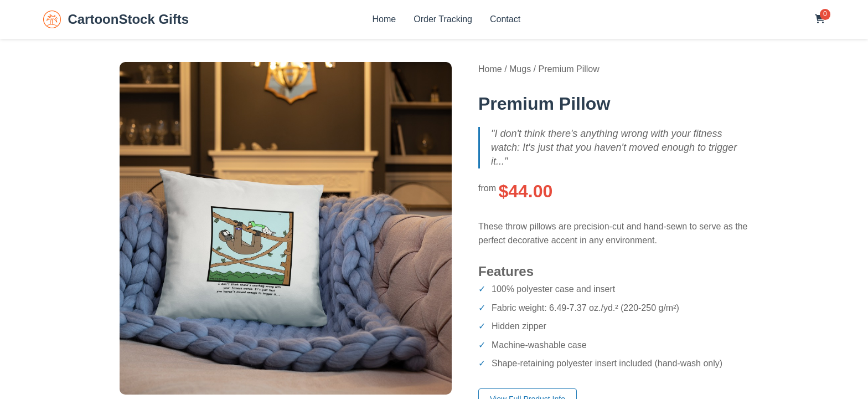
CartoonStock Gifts (116, 19)
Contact (505, 19)
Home (384, 19)
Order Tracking (443, 19)
